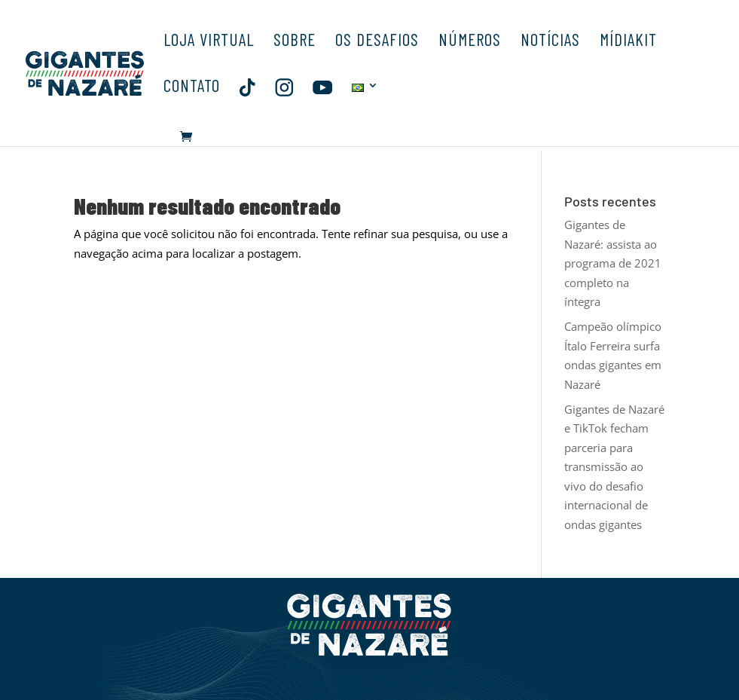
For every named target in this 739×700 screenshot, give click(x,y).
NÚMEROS (470, 42)
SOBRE (295, 42)
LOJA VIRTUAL (209, 42)
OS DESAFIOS (377, 42)
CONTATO (192, 88)
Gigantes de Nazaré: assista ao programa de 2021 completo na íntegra (613, 263)
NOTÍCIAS (550, 42)
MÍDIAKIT (628, 42)
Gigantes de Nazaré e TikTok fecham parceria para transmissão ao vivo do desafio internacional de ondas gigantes (614, 467)
